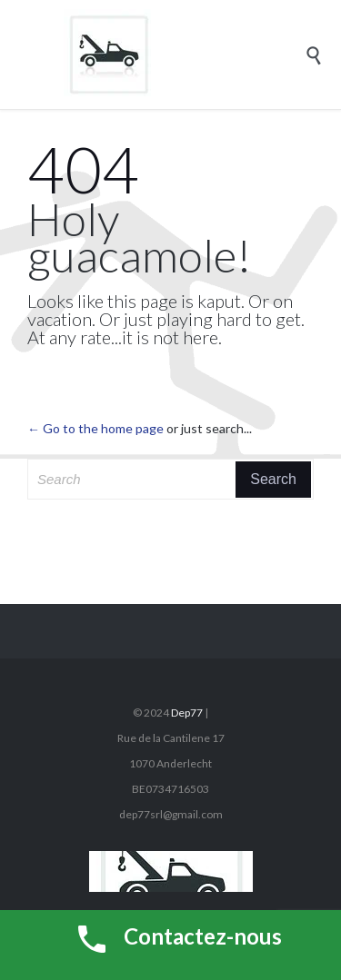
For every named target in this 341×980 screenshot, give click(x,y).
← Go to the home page (95, 428)
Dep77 (187, 713)
